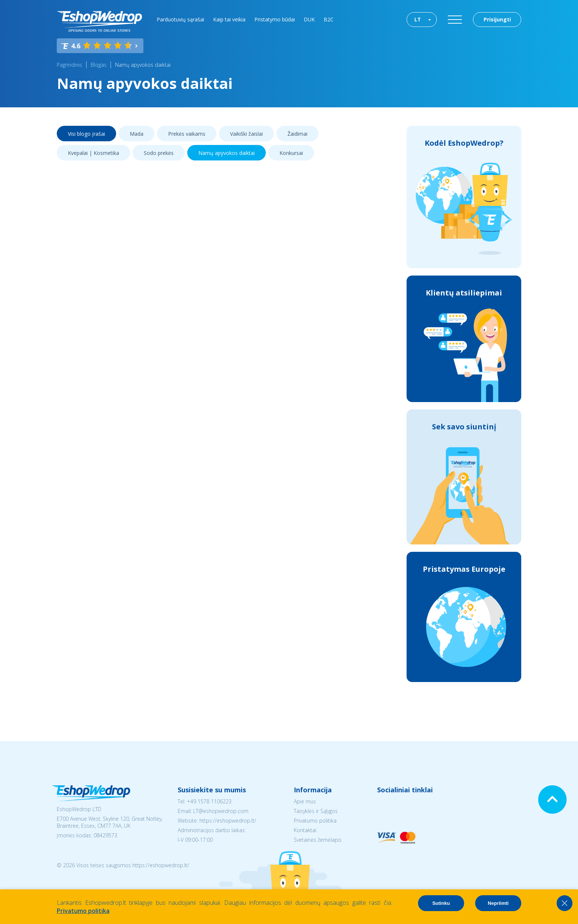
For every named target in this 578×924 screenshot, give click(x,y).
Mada (137, 134)
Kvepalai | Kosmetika (93, 153)
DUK (309, 19)
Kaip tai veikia (229, 19)
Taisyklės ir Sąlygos (316, 811)
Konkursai (291, 153)
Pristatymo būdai (275, 19)
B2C (329, 19)
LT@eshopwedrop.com (221, 811)
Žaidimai (297, 134)
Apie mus (305, 801)
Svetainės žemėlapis (318, 840)
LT (418, 19)
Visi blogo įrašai (86, 134)
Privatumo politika (315, 821)
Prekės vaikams (187, 134)
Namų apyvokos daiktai (143, 65)
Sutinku (441, 903)
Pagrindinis (69, 65)
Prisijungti (497, 19)
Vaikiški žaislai (246, 134)
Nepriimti (498, 903)
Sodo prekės (159, 153)
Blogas (99, 65)
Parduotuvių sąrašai (180, 19)
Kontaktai (305, 830)
